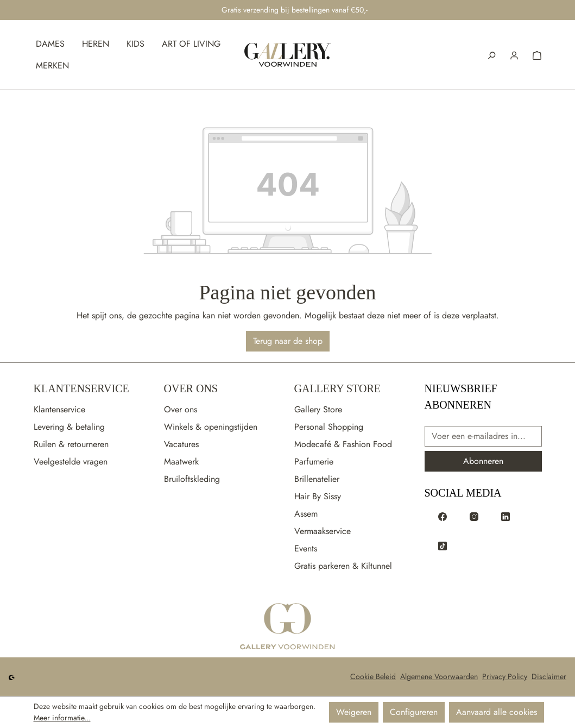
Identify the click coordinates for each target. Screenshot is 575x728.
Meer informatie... (62, 718)
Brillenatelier (317, 479)
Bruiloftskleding (192, 479)
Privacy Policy (505, 676)
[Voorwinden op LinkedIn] (506, 516)
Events (306, 548)
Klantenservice (81, 388)
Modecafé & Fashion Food (343, 444)
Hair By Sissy (318, 496)
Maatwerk (181, 462)
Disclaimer (549, 676)
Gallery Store (337, 388)
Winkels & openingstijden (211, 427)
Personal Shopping (329, 427)
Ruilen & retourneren (71, 444)
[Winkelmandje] (537, 55)
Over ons (181, 409)
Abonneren (483, 461)
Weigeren (354, 712)
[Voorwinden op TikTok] (443, 545)
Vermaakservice (323, 531)
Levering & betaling (69, 427)
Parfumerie (314, 462)
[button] (514, 55)
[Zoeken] (491, 55)
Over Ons (191, 388)
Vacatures (181, 444)
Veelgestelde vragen (71, 462)
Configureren (414, 712)
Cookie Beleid (373, 676)
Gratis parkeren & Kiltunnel (343, 566)
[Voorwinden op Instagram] (474, 516)
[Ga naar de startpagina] (287, 627)
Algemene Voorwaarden (439, 676)
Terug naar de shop (288, 341)
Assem (306, 514)
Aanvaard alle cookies (497, 712)
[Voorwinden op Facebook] (443, 516)
